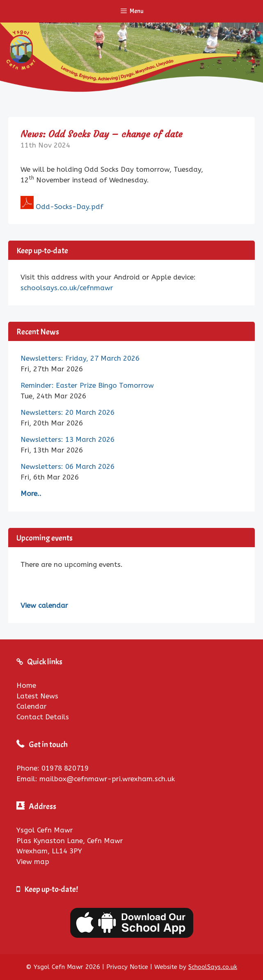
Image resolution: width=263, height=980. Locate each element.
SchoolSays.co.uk (213, 967)
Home (26, 685)
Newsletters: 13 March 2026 (67, 439)
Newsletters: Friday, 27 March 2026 (80, 358)
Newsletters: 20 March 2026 (67, 412)
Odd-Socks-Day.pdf (70, 207)
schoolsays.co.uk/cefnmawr (67, 288)
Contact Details (43, 717)
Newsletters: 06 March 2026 (67, 466)
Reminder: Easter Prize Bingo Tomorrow (87, 385)
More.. (31, 493)
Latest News (37, 696)
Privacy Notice (127, 967)
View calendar (44, 605)
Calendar (32, 706)
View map (33, 862)
